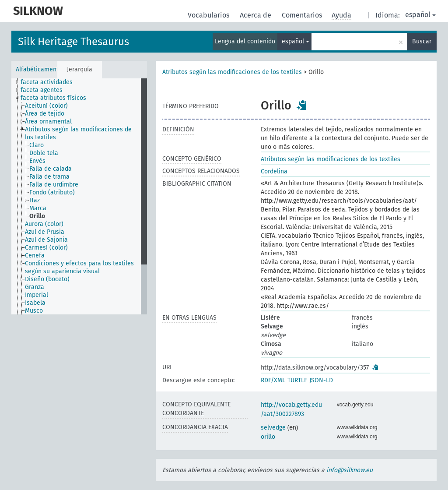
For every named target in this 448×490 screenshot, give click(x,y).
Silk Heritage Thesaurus (73, 42)
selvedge (273, 428)
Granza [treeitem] (35, 287)
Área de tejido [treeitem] (45, 114)
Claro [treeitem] (37, 145)
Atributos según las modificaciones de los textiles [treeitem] (78, 133)
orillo (268, 437)
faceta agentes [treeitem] (42, 90)
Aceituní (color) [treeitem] (46, 106)
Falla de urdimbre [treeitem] (54, 185)
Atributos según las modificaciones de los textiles (232, 72)
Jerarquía (80, 69)
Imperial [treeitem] (37, 295)
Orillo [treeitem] (37, 216)
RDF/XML (273, 380)
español (420, 15)
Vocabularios (209, 15)
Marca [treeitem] (38, 208)
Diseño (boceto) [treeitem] (47, 279)
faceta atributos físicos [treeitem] (53, 98)
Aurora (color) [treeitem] (44, 224)
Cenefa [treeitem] (35, 256)
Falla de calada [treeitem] (51, 169)
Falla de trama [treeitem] (49, 177)
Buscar (422, 41)
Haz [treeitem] (35, 200)
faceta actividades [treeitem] (47, 82)
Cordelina (274, 171)
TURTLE (297, 380)
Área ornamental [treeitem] (48, 122)
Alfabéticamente (37, 69)
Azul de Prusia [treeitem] (45, 232)
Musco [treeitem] (34, 311)
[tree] (79, 196)
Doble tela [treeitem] (44, 153)
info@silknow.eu (350, 470)
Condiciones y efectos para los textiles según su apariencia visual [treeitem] (79, 267)
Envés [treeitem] (37, 161)
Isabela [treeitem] (35, 303)
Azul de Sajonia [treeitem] (46, 240)
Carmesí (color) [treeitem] (46, 248)
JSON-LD (321, 380)
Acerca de (256, 15)
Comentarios (303, 15)
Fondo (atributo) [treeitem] (52, 192)
